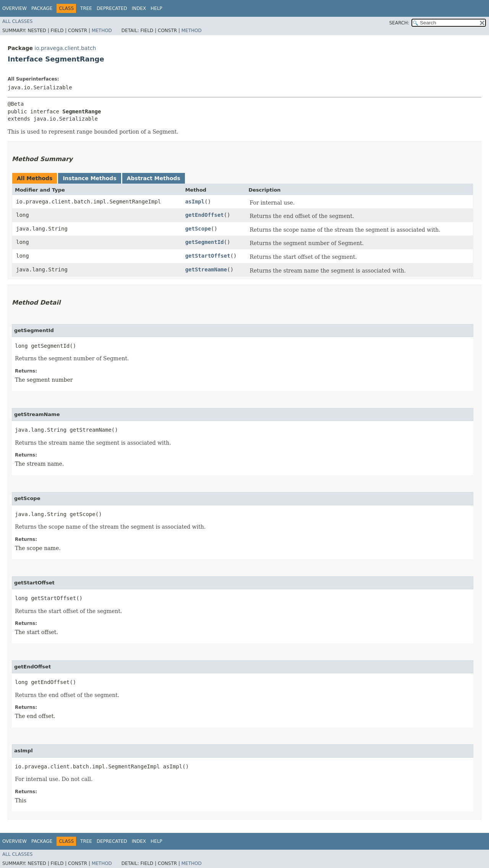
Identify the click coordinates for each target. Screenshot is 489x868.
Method (102, 31)
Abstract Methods (154, 178)
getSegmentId (205, 242)
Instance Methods (89, 178)
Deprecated (112, 8)
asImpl (195, 202)
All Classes (17, 21)
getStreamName (206, 269)
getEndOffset (205, 215)
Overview (15, 8)
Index (139, 8)
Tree (86, 8)
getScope (198, 229)
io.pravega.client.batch (65, 48)
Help (156, 8)
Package (42, 8)
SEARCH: (399, 23)
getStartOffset (208, 256)
